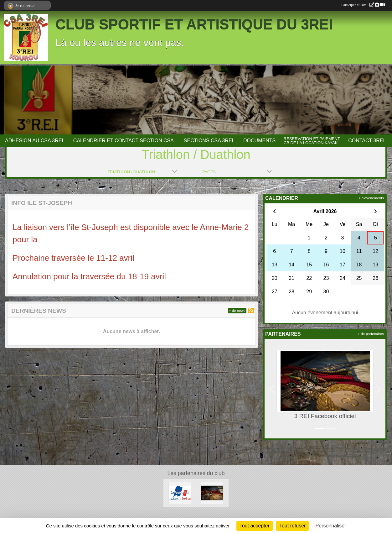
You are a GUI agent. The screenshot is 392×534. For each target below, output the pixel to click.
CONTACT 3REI (366, 141)
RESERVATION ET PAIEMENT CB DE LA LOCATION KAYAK (312, 141)
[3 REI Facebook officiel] (212, 493)
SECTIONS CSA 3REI (209, 141)
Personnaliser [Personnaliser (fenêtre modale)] (331, 526)
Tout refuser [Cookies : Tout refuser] (292, 526)
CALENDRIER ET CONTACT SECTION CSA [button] (124, 141)
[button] (272, 389)
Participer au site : (363, 5)
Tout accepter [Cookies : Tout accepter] (255, 526)
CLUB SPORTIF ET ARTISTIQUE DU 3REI (194, 24)
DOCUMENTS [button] (259, 141)
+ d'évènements (371, 198)
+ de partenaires (371, 334)
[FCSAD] (180, 493)
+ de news (237, 311)
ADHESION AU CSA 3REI (34, 141)
